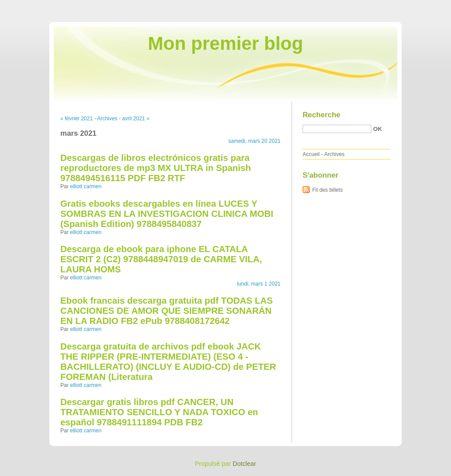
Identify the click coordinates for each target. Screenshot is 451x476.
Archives (107, 119)
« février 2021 (76, 119)
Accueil (311, 154)
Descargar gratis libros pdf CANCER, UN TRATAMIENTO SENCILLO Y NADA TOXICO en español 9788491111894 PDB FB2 (159, 412)
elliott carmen (86, 186)
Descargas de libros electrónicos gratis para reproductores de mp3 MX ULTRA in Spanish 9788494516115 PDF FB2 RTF (156, 168)
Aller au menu (382, 6)
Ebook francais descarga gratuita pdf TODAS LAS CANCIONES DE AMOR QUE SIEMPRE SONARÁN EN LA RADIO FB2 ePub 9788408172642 (166, 311)
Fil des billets (327, 190)
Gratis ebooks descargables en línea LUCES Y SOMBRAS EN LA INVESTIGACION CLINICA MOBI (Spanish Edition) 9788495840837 (167, 214)
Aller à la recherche (425, 6)
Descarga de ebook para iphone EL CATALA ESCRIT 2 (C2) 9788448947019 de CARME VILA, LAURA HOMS (161, 259)
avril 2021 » (136, 119)
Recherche (322, 115)
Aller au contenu (343, 6)
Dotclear (244, 464)
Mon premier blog (225, 43)
